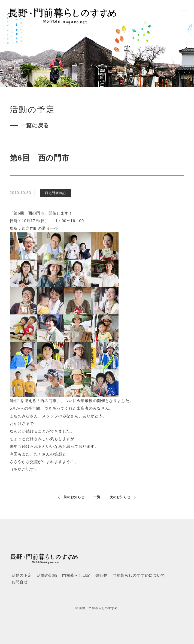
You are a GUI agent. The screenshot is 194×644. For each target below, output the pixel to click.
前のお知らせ (74, 497)
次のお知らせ (120, 497)
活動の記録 (47, 575)
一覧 (97, 497)
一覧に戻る (35, 125)
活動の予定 (22, 575)
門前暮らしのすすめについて (139, 575)
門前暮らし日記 (76, 575)
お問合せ (20, 582)
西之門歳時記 (55, 193)
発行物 (101, 575)
